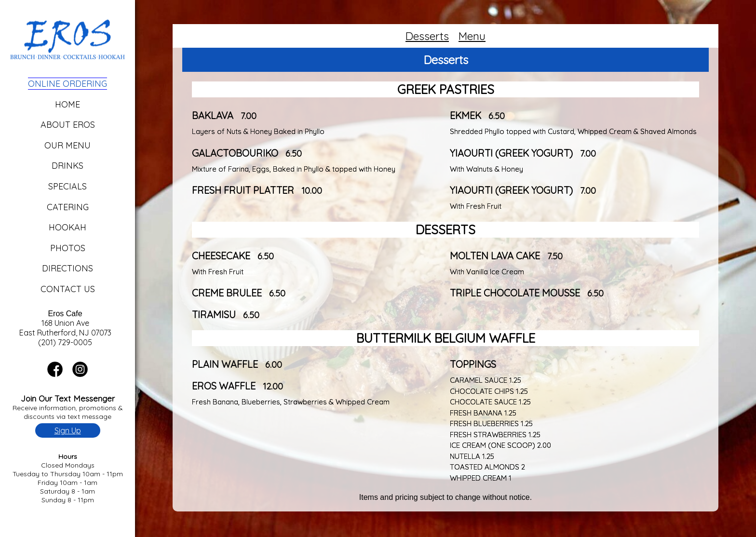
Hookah (67, 227)
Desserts (427, 36)
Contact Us (68, 289)
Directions (67, 268)
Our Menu (67, 145)
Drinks (67, 166)
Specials (67, 186)
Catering (68, 207)
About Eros (68, 125)
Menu (472, 36)
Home (67, 104)
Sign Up (68, 430)
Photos (68, 248)
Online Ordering (67, 84)
